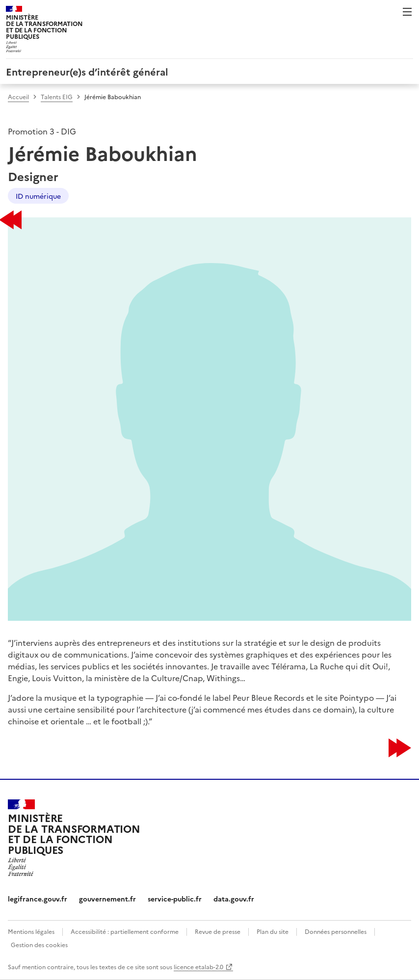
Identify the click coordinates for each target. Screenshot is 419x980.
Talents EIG (57, 96)
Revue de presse (218, 931)
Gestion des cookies (39, 944)
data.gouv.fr (234, 899)
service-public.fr (175, 899)
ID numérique (38, 196)
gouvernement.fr (107, 899)
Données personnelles (336, 931)
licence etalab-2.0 (198, 967)
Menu (407, 12)
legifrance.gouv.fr (38, 899)
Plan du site (273, 931)
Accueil (18, 96)
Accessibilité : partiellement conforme (125, 931)
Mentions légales (31, 931)
